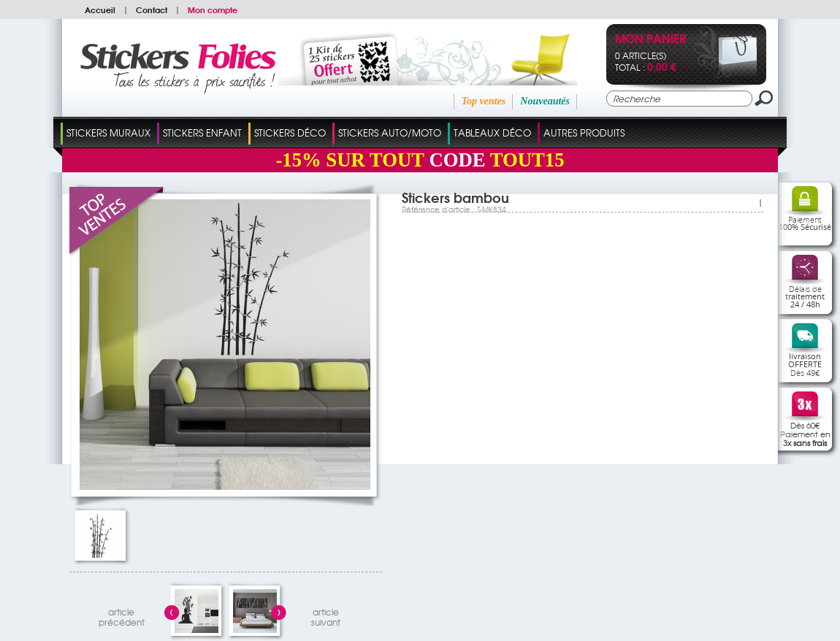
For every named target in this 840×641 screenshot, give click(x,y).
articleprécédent (122, 615)
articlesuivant (326, 615)
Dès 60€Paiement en (805, 434)
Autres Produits (584, 133)
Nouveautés (545, 101)
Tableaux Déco (492, 133)
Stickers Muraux (108, 133)
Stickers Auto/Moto (390, 133)
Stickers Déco (290, 133)
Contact (152, 9)
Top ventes (484, 101)
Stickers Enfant (202, 133)
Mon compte (213, 9)
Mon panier (650, 40)
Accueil (100, 9)
